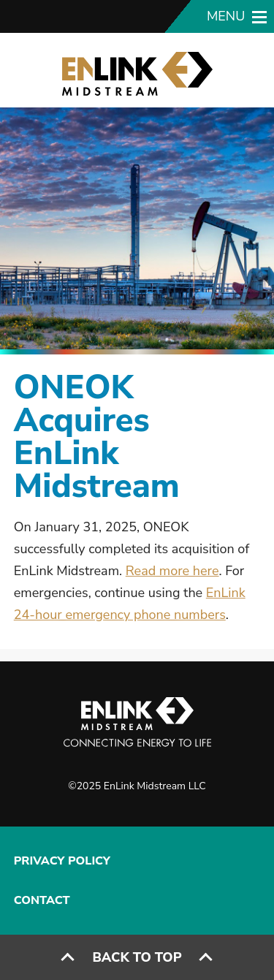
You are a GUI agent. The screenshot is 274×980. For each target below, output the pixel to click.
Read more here (172, 571)
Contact (42, 900)
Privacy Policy (62, 861)
